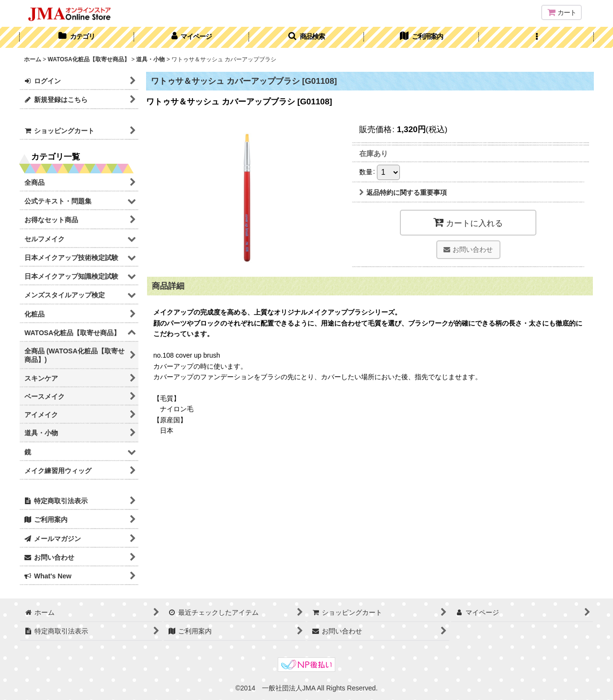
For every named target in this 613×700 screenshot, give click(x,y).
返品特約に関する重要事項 (403, 192)
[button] (306, 37)
